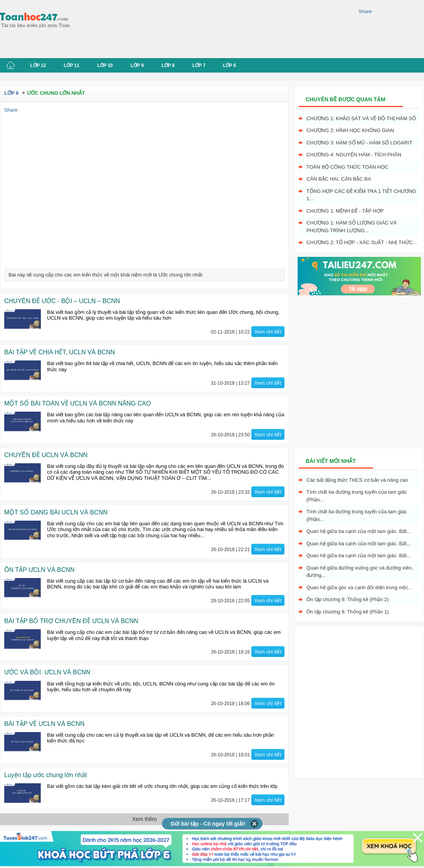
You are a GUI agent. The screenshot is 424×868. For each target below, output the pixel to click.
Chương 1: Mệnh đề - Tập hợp (345, 211)
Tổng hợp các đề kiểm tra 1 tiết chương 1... (361, 195)
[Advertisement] (111, 28)
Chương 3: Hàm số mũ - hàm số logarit (359, 143)
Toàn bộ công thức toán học (347, 167)
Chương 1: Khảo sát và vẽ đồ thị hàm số (361, 118)
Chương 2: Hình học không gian (350, 130)
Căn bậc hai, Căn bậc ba (339, 179)
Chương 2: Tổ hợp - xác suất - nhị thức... (362, 242)
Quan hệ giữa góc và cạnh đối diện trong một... (359, 587)
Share (365, 11)
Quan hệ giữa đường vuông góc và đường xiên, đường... (360, 572)
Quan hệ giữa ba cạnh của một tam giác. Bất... (359, 531)
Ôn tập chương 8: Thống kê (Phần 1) (348, 612)
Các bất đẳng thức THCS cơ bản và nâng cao (357, 480)
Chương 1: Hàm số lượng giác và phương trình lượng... (352, 227)
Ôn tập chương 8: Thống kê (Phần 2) (348, 599)
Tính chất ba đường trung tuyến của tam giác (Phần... (357, 496)
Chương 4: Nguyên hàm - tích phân (354, 155)
